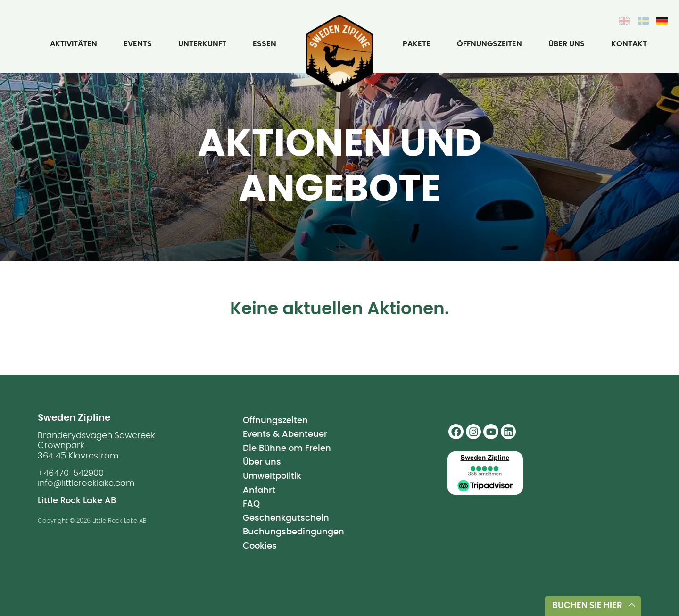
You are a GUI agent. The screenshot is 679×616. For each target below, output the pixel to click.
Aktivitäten (74, 44)
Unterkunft (202, 44)
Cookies (260, 546)
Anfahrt (259, 491)
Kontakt (629, 44)
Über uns (567, 44)
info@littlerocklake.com (86, 483)
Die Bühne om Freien (287, 449)
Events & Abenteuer (285, 434)
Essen (265, 44)
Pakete (417, 44)
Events (138, 44)
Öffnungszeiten (489, 44)
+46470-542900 (71, 474)
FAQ (251, 504)
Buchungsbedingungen (294, 532)
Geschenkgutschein (286, 518)
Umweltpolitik (272, 476)
